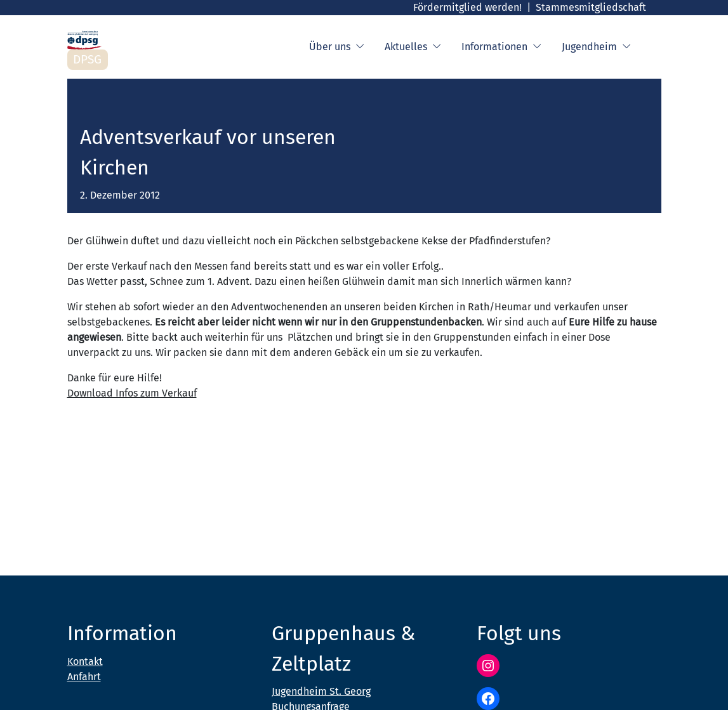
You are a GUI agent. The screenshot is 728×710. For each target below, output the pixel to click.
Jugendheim (596, 47)
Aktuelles (413, 47)
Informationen (501, 47)
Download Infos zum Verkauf (132, 393)
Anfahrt (84, 677)
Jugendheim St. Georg (321, 691)
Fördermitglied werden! (467, 7)
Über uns (337, 47)
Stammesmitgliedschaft (591, 7)
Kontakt (85, 661)
